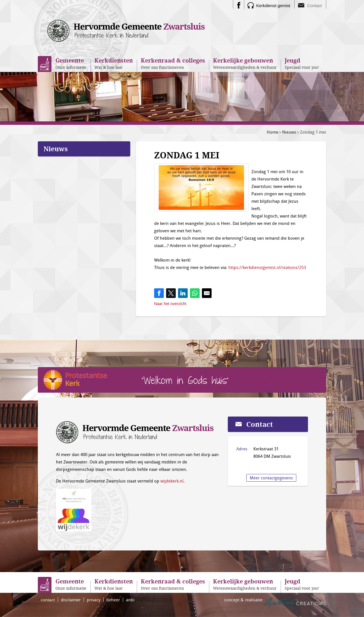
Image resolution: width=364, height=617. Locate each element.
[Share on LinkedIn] (183, 293)
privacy (94, 600)
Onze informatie (71, 63)
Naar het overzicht (170, 304)
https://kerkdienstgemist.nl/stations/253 (267, 267)
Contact (315, 6)
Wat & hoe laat (114, 63)
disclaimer (71, 600)
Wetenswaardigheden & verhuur (245, 63)
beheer (113, 600)
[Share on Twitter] (171, 293)
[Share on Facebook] (159, 293)
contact (48, 600)
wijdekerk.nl (172, 481)
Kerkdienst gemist (273, 6)
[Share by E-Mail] (207, 293)
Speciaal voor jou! (302, 63)
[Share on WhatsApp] (195, 293)
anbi (130, 600)
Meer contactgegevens (271, 478)
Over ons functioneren (173, 63)
